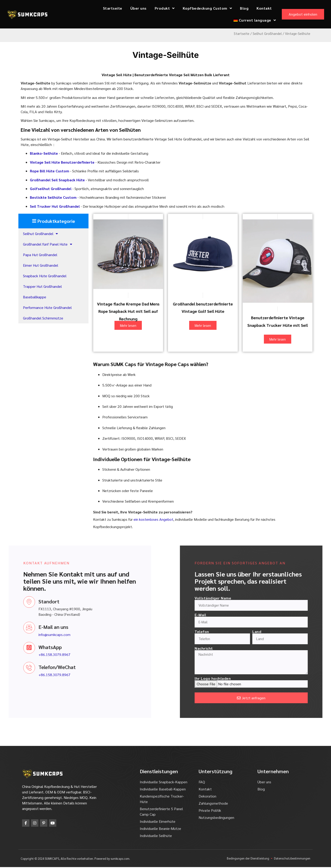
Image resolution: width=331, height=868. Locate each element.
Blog (244, 8)
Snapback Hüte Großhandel (45, 276)
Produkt (165, 8)
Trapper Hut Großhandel (42, 286)
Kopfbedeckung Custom (207, 8)
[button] (53, 221)
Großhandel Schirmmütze (43, 318)
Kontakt (264, 8)
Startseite (113, 8)
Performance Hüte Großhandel (47, 307)
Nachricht (282, 648)
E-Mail (279, 615)
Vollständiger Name (291, 598)
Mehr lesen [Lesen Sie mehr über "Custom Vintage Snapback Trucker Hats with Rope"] (278, 339)
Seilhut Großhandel (267, 33)
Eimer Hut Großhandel (41, 265)
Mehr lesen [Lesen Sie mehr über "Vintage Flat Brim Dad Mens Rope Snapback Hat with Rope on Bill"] (128, 325)
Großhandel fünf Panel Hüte (48, 244)
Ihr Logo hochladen (291, 680)
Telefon (280, 632)
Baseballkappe (35, 297)
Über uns (138, 8)
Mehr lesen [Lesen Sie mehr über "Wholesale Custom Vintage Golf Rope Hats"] (203, 325)
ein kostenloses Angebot (153, 519)
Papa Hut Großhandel (40, 255)
